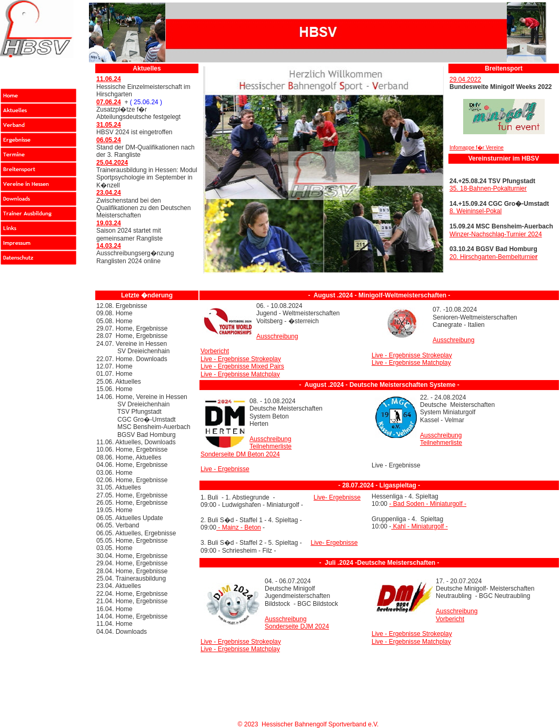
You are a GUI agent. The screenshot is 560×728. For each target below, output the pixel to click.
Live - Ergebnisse (225, 469)
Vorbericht (215, 351)
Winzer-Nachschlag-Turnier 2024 (496, 234)
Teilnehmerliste (271, 446)
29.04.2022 (465, 79)
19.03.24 (109, 223)
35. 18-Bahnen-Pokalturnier (488, 188)
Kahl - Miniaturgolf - (419, 526)
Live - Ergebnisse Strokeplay (241, 359)
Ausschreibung (277, 336)
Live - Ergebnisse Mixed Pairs (242, 366)
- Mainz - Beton (239, 527)
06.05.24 (109, 140)
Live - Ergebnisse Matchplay (240, 374)
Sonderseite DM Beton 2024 (240, 454)
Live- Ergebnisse (337, 497)
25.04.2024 (112, 163)
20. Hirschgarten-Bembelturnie (493, 257)
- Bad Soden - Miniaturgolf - (428, 504)
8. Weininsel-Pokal (476, 211)
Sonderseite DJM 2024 (297, 626)
